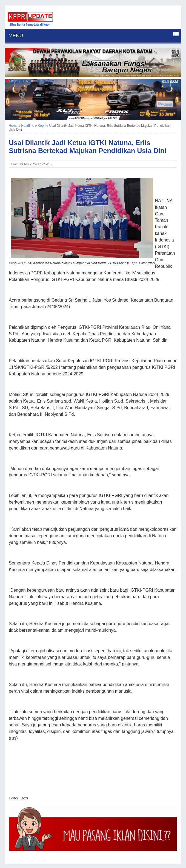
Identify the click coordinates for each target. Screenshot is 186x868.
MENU (16, 36)
